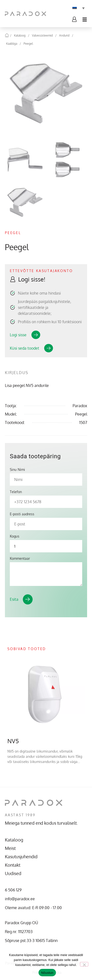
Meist (10, 848)
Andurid (64, 35)
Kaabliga (12, 44)
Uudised (13, 873)
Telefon (16, 492)
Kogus (15, 536)
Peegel (28, 44)
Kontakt (13, 865)
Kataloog (20, 35)
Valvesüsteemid (42, 35)
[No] (84, 964)
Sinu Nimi (17, 470)
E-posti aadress (22, 514)
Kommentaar (20, 559)
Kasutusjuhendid (21, 857)
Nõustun (47, 973)
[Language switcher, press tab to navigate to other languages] (79, 8)
